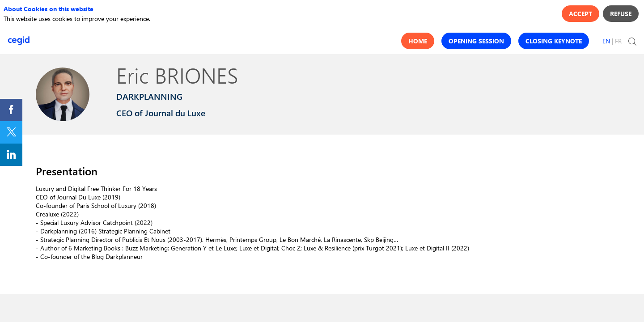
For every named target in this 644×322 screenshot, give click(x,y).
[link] (11, 110)
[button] (418, 41)
